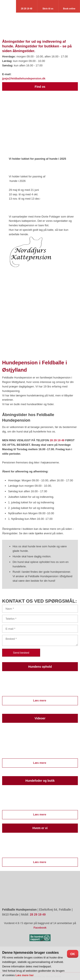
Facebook (40, 928)
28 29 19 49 (57, 440)
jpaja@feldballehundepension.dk (24, 78)
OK (73, 954)
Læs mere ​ (40, 700)
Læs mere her (25, 975)
